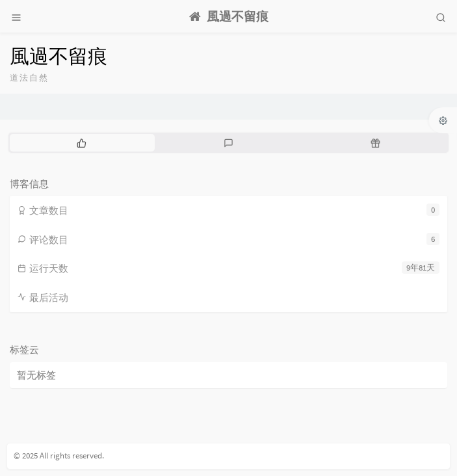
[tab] (82, 142)
